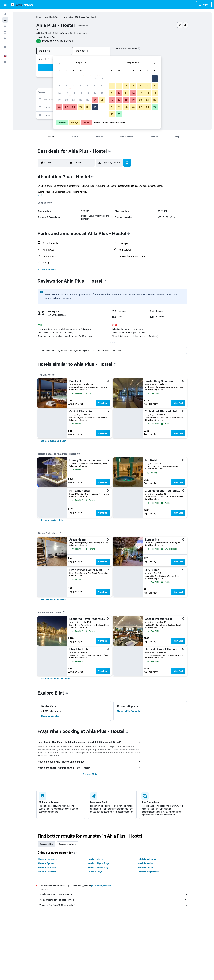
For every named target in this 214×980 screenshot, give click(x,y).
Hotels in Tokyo (95, 872)
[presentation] (139, 48)
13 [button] (66, 93)
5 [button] (59, 86)
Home (39, 17)
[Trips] (5, 47)
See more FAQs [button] (90, 774)
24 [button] (95, 100)
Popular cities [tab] (47, 844)
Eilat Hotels (69, 17)
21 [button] (74, 100)
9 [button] (88, 86)
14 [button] (74, 93)
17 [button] (95, 93)
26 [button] (59, 107)
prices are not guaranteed (101, 886)
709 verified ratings (63, 41)
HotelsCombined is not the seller (114, 894)
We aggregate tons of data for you (114, 900)
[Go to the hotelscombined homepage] (22, 5)
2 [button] (88, 78)
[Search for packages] (5, 32)
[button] (5, 5)
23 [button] (88, 100)
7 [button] (73, 86)
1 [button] (81, 78)
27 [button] (66, 107)
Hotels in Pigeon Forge (98, 863)
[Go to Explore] (5, 39)
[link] (53, 441)
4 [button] (102, 78)
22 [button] (81, 100)
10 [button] (95, 86)
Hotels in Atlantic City (98, 868)
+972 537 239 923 (46, 37)
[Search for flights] (5, 14)
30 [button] (88, 107)
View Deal (103, 403)
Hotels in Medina (145, 863)
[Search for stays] (5, 20)
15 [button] (81, 93)
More (40, 195)
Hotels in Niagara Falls (148, 872)
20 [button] (66, 100)
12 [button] (59, 93)
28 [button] (74, 107)
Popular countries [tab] (67, 844)
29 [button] (81, 107)
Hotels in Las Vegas (47, 859)
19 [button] (59, 100)
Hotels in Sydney (46, 863)
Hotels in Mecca (95, 859)
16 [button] (88, 93)
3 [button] (95, 78)
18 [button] (102, 93)
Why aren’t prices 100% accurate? (114, 905)
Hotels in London (145, 868)
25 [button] (102, 100)
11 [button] (102, 86)
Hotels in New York (47, 868)
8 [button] (81, 86)
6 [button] (66, 86)
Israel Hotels (50, 17)
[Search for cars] (5, 26)
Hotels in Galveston (47, 872)
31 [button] (95, 107)
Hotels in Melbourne (147, 859)
